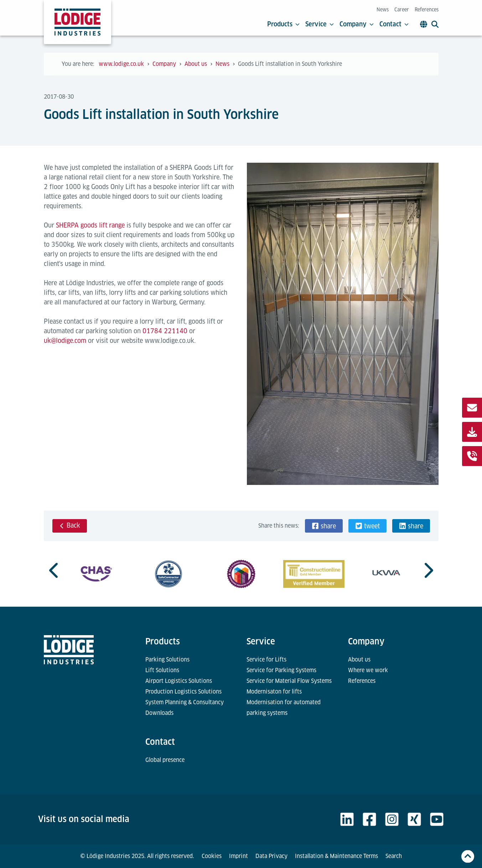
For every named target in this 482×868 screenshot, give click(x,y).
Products (283, 24)
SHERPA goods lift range (90, 225)
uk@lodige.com (65, 341)
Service (320, 24)
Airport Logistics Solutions (179, 681)
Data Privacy (271, 856)
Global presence (165, 760)
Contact (394, 24)
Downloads (159, 713)
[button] (324, 526)
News (383, 10)
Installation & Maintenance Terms (336, 856)
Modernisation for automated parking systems (284, 708)
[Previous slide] (55, 570)
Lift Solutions (162, 670)
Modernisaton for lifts (274, 692)
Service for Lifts (266, 660)
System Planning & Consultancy (185, 702)
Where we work (368, 670)
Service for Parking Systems (281, 670)
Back (70, 525)
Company (357, 24)
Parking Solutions (167, 660)
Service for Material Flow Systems (289, 681)
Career (402, 10)
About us (359, 660)
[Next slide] (428, 570)
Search (394, 856)
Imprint (239, 856)
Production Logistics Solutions (183, 692)
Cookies (212, 856)
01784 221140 (165, 331)
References (427, 10)
